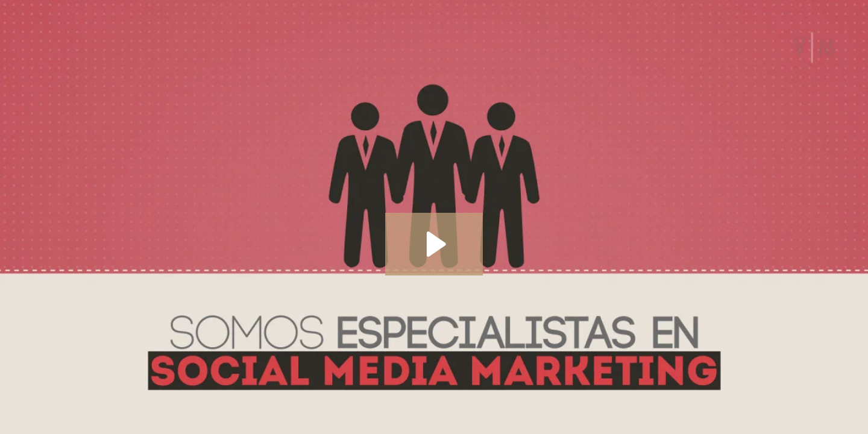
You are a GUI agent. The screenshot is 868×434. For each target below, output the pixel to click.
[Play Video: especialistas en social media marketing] (434, 244)
